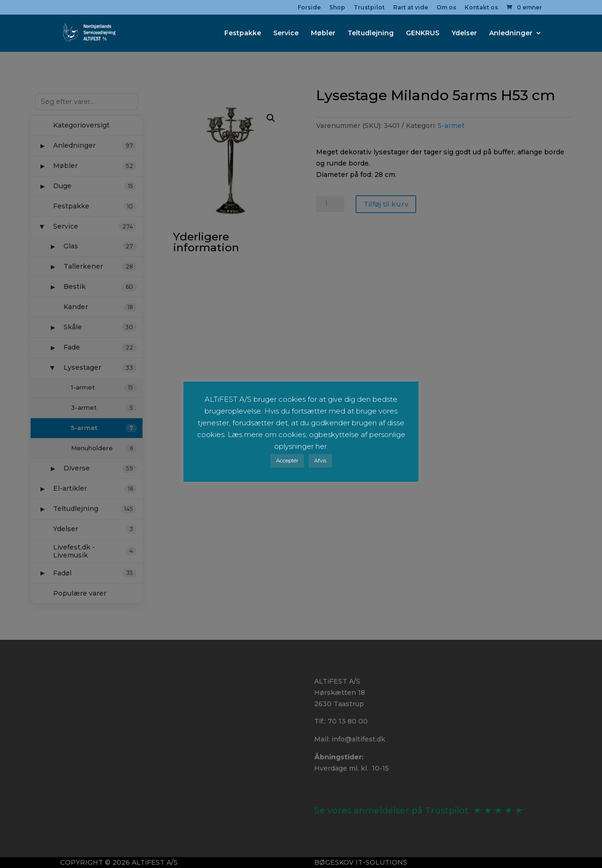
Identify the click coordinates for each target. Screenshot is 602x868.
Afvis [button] (320, 461)
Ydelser (464, 33)
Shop (337, 8)
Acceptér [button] (287, 461)
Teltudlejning (371, 33)
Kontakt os (481, 8)
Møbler (323, 33)
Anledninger (511, 33)
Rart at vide (411, 8)
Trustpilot (369, 8)
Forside (309, 8)
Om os (446, 8)
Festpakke (243, 33)
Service (286, 33)
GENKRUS (423, 33)
